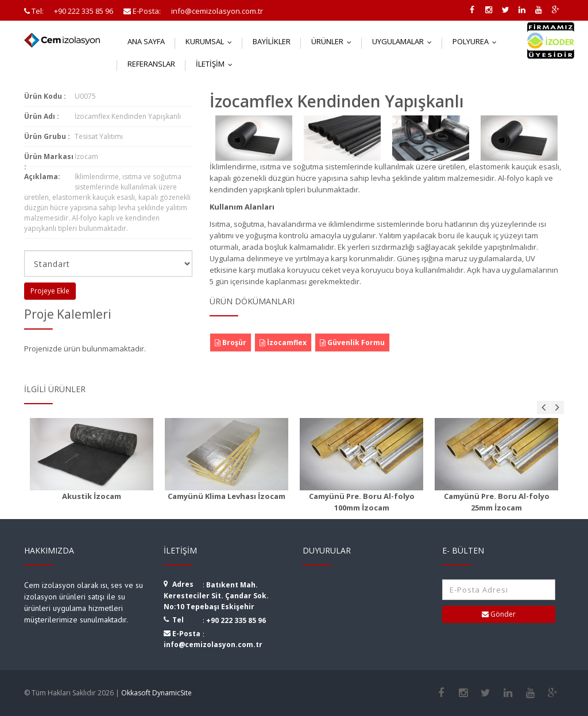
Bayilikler (272, 41)
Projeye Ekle (50, 291)
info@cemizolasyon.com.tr (213, 645)
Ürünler (334, 41)
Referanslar (151, 64)
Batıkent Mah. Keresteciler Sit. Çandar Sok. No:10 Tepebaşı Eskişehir (216, 596)
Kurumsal (211, 41)
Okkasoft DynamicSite (156, 693)
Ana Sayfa (146, 41)
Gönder (499, 614)
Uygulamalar (405, 41)
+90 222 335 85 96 (236, 620)
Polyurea (477, 41)
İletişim (217, 64)
